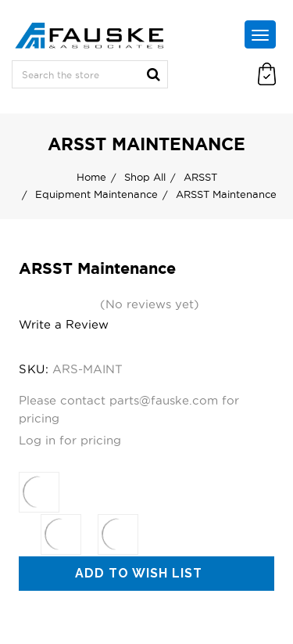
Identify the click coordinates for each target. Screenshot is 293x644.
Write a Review (64, 324)
